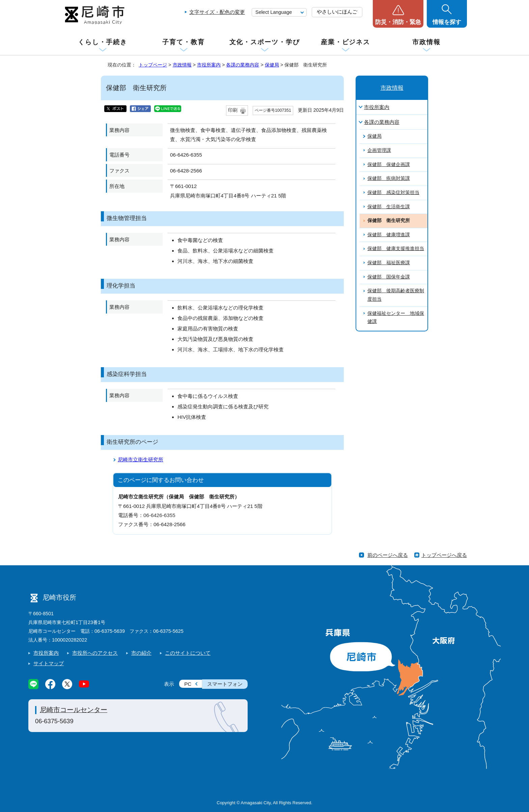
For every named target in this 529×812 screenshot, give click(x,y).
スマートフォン (225, 684)
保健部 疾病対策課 (389, 178)
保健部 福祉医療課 (389, 263)
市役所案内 (209, 65)
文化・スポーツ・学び (265, 42)
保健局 (272, 65)
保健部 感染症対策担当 (393, 193)
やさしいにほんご (337, 12)
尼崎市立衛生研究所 (141, 459)
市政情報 (426, 42)
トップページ (153, 65)
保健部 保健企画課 (389, 165)
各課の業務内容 (243, 65)
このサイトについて (188, 653)
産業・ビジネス (345, 42)
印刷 (233, 110)
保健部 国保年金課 (389, 277)
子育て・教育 (183, 42)
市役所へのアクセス (95, 653)
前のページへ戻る (388, 555)
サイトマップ (49, 663)
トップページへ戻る (444, 555)
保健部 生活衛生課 (389, 207)
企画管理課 (379, 150)
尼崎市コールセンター (74, 710)
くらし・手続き (103, 42)
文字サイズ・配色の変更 (217, 12)
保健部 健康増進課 (389, 235)
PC (188, 684)
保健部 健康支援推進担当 (396, 249)
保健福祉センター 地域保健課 (396, 318)
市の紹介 (141, 653)
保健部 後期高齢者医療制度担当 (396, 295)
